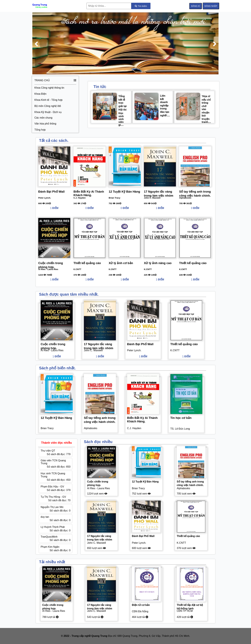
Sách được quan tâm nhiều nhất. (69, 294)
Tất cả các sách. (54, 140)
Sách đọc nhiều (98, 442)
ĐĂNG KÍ (196, 6)
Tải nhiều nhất (52, 562)
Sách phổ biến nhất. (57, 368)
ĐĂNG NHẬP (211, 6)
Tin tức (100, 87)
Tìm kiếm (141, 6)
